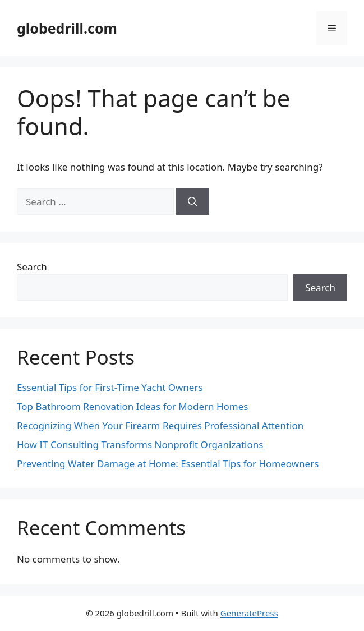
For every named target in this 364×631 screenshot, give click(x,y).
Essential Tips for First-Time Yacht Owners (110, 387)
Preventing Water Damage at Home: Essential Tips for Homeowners (168, 464)
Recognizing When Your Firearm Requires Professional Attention (160, 425)
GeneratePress (249, 613)
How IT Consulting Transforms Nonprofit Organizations (140, 445)
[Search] (193, 202)
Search (32, 267)
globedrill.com (67, 28)
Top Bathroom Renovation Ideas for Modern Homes (132, 406)
